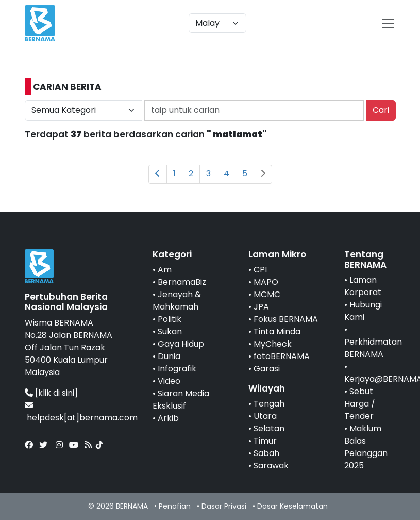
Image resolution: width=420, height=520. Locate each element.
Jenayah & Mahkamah (177, 300)
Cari (381, 110)
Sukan (170, 331)
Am (165, 270)
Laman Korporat (363, 286)
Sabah (266, 453)
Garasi (267, 369)
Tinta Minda (277, 331)
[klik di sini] (56, 393)
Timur (265, 441)
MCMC (267, 294)
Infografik (177, 369)
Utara (265, 416)
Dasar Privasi (224, 506)
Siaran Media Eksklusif (181, 400)
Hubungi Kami (363, 311)
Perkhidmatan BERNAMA (373, 348)
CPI (260, 270)
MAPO (266, 282)
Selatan (269, 428)
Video (169, 381)
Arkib (168, 418)
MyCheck (273, 344)
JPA (261, 307)
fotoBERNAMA (282, 356)
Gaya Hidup (181, 344)
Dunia (169, 356)
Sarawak (271, 466)
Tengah (269, 404)
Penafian (175, 506)
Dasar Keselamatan (292, 506)
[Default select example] (217, 23)
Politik (170, 319)
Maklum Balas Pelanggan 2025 (366, 447)
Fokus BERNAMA (286, 319)
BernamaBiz (182, 282)
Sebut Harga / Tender (360, 404)
